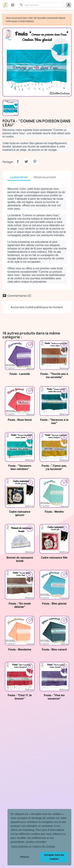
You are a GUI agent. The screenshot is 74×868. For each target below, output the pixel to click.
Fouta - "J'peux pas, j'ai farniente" (54, 467)
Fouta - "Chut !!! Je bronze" (20, 697)
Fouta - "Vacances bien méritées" (20, 467)
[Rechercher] (44, 5)
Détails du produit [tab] (45, 177)
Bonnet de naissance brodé (20, 559)
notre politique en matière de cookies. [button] (33, 846)
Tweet (26, 162)
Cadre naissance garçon (20, 513)
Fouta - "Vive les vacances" (54, 697)
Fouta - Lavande (20, 374)
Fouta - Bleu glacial (54, 604)
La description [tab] (19, 177)
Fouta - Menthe (54, 512)
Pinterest (35, 162)
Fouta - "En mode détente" (20, 605)
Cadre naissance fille (54, 558)
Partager (18, 162)
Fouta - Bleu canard (54, 650)
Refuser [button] (25, 857)
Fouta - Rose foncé (20, 420)
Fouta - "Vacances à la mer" (54, 421)
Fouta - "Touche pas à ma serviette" (54, 376)
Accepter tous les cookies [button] (54, 857)
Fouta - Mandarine (20, 650)
